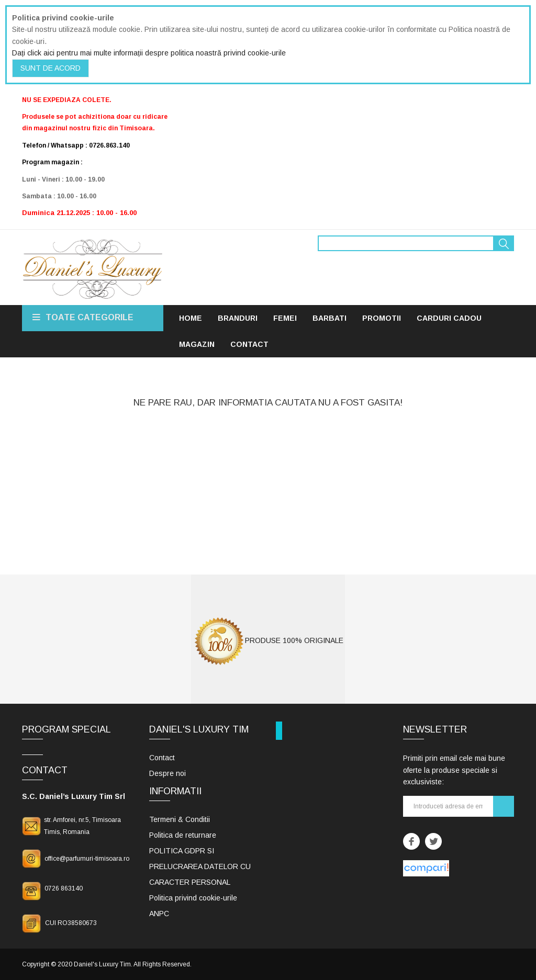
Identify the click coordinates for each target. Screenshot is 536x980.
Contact (162, 758)
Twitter (433, 841)
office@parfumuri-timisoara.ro (87, 859)
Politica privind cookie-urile (193, 898)
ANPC (159, 914)
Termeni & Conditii (180, 819)
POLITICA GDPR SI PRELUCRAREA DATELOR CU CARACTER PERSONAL (200, 866)
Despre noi (167, 773)
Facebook (411, 841)
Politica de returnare (183, 835)
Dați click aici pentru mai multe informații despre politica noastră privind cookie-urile (149, 53)
